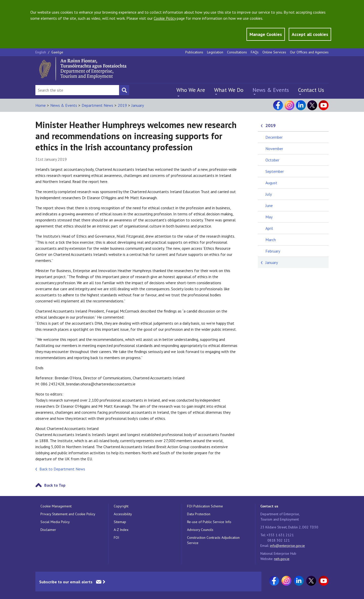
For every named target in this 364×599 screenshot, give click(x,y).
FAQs (255, 52)
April (269, 228)
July (269, 194)
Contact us (269, 506)
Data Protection (199, 514)
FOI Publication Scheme (205, 506)
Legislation (215, 52)
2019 (122, 105)
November (274, 149)
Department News (97, 105)
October (272, 160)
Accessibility (123, 514)
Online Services (274, 52)
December (274, 137)
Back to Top (55, 485)
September (275, 171)
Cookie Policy (165, 18)
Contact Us (311, 90)
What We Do (229, 90)
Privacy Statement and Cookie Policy (68, 514)
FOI (116, 538)
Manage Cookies (266, 34)
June (269, 205)
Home (41, 105)
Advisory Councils (200, 530)
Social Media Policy (55, 522)
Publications (194, 52)
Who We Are (191, 90)
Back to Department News (62, 469)
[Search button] (124, 90)
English (41, 52)
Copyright (121, 506)
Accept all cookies (310, 34)
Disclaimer (48, 530)
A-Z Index (121, 530)
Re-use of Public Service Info (209, 522)
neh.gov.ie (282, 559)
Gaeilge (57, 52)
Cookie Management (56, 506)
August (271, 183)
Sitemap (120, 522)
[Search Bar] (77, 90)
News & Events (271, 90)
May (269, 217)
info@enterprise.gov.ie (287, 546)
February (273, 251)
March (271, 240)
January (138, 105)
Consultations (237, 52)
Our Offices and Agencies (309, 52)
